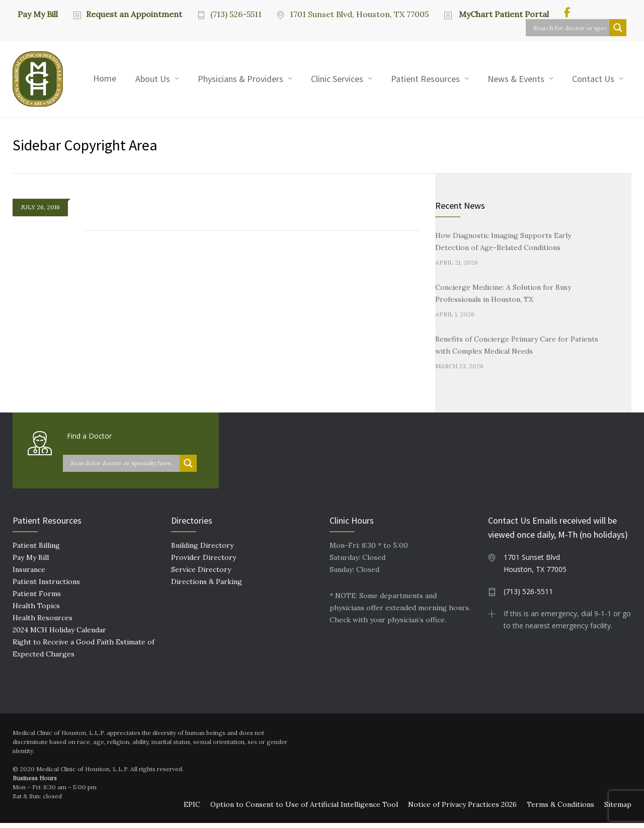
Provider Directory (204, 562)
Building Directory (202, 550)
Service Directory (201, 574)
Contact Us (593, 79)
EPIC (192, 809)
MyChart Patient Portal (503, 14)
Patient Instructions (46, 587)
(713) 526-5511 (236, 14)
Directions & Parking (207, 587)
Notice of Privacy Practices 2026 (462, 809)
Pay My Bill (38, 14)
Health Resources (43, 623)
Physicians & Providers (240, 79)
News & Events (516, 79)
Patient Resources (425, 79)
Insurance (29, 574)
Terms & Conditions (560, 809)
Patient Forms (37, 599)
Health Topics (36, 611)
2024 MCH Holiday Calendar (59, 635)
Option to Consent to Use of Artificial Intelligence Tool (304, 809)
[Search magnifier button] (618, 28)
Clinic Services (337, 79)
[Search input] (570, 28)
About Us (153, 79)
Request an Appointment (134, 14)
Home (105, 78)
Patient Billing (36, 550)
